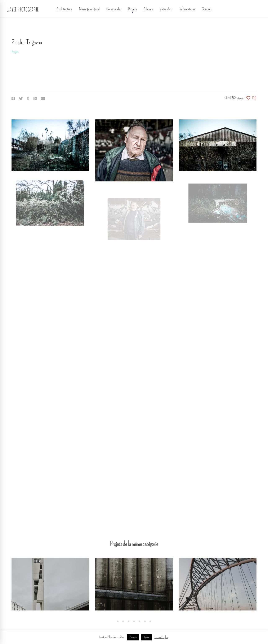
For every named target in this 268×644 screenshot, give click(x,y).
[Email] (43, 99)
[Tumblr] (28, 99)
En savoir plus (161, 637)
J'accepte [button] (133, 637)
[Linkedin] (35, 99)
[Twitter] (21, 99)
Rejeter (146, 637)
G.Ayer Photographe (23, 9)
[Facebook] (13, 99)
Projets (15, 52)
